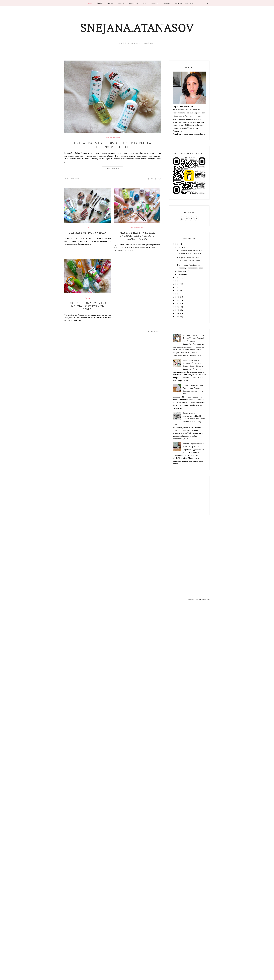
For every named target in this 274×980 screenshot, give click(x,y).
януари (181, 274)
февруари (182, 271)
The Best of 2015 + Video (87, 233)
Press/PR (167, 3)
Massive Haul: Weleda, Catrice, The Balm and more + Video (137, 236)
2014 (177, 313)
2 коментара (74, 178)
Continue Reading (113, 169)
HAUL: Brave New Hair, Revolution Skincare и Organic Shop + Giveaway (193, 363)
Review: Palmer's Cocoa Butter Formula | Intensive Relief (113, 145)
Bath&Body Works (137, 228)
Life (145, 3)
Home (90, 3)
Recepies (155, 3)
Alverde (87, 298)
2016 (177, 307)
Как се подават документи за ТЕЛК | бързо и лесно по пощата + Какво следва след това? (189, 419)
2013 (177, 317)
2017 (177, 304)
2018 (177, 300)
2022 (177, 287)
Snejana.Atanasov (137, 28)
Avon (87, 228)
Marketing (134, 3)
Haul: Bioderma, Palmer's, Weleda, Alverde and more (88, 306)
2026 (178, 244)
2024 (178, 281)
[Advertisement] (188, 495)
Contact (178, 3)
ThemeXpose (205, 599)
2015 (177, 310)
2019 (177, 297)
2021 (177, 291)
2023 (178, 284)
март (180, 247)
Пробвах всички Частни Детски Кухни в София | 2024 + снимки (193, 338)
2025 (177, 278)
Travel (110, 3)
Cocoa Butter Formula (113, 138)
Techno (121, 3)
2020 (178, 294)
